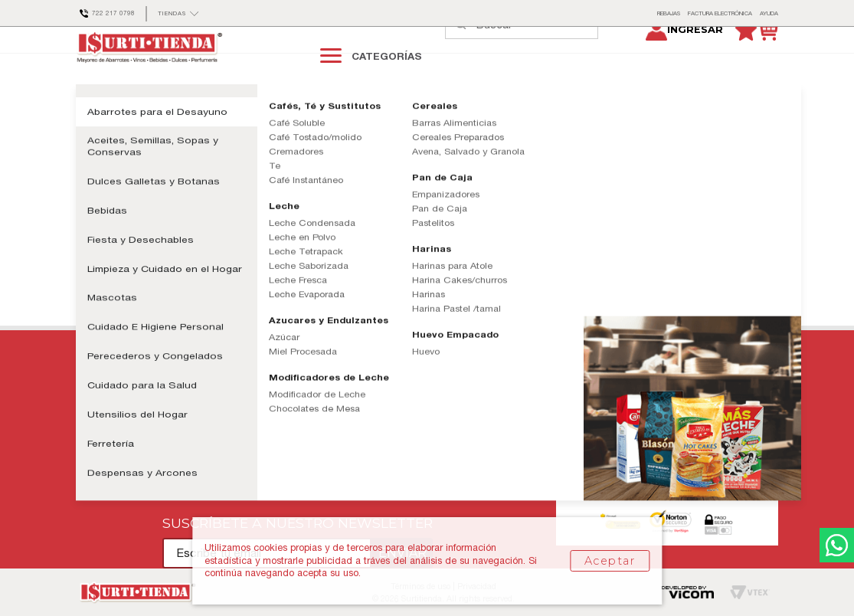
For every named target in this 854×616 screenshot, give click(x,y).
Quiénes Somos (452, 396)
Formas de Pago (204, 477)
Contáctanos (103, 396)
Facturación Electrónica (469, 436)
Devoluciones (197, 497)
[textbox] (537, 55)
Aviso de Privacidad (211, 456)
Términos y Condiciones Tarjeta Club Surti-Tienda (275, 436)
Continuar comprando (161, 251)
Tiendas (436, 416)
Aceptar (610, 561)
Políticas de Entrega (211, 396)
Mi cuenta (98, 436)
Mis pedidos (101, 416)
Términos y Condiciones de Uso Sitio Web (257, 416)
